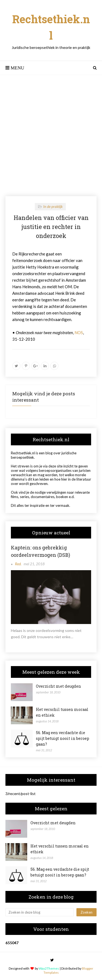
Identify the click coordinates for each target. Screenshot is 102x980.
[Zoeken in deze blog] (40, 912)
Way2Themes (49, 968)
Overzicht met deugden (58, 686)
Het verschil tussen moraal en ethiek (62, 712)
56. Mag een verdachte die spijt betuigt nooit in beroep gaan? (63, 738)
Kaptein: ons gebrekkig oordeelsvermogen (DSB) (41, 551)
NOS (79, 332)
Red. (18, 564)
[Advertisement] (51, 135)
